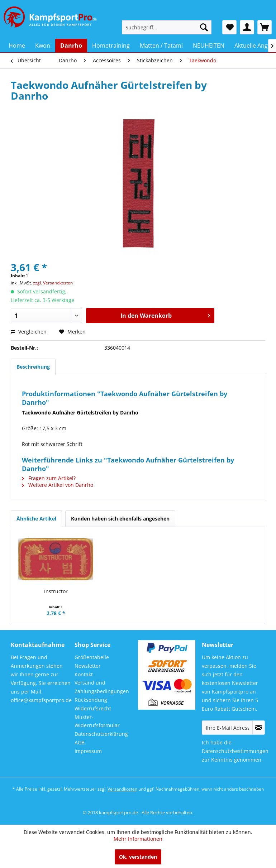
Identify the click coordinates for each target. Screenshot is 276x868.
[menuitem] (167, 27)
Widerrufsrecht (93, 708)
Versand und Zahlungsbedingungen (102, 687)
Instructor (56, 591)
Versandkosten (122, 789)
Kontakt (84, 674)
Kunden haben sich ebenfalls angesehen (120, 519)
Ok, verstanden (138, 857)
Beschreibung (33, 367)
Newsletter (88, 666)
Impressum (88, 751)
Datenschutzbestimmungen (235, 751)
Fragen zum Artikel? (49, 478)
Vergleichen (29, 332)
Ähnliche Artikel (36, 519)
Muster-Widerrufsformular (97, 721)
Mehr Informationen (138, 839)
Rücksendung (91, 700)
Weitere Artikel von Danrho (58, 485)
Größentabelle (92, 657)
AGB (80, 742)
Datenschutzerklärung (101, 734)
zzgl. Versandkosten (53, 283)
